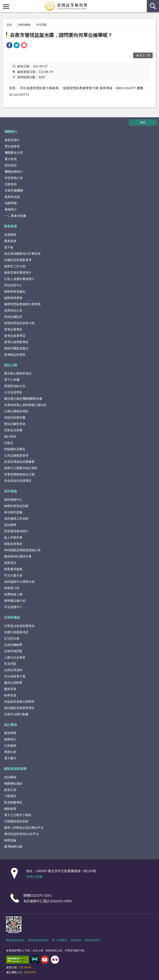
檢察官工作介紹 (15, 266)
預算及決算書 (13, 430)
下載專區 (10, 796)
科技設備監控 (13, 317)
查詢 (153, 6)
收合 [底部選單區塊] (143, 122)
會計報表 (10, 436)
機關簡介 (11, 131)
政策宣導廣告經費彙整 (19, 462)
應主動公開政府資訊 (18, 373)
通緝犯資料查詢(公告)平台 (22, 834)
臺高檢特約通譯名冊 (18, 556)
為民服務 (10, 491)
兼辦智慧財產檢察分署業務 (22, 304)
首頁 (9, 25)
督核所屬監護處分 (16, 348)
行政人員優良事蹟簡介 (19, 279)
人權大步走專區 (15, 657)
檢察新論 (10, 840)
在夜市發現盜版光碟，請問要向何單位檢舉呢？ (61, 35)
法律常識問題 (13, 651)
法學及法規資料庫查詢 (19, 626)
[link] (9, 46)
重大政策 (11, 159)
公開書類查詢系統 (16, 821)
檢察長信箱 (12, 197)
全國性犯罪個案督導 (18, 260)
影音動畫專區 (13, 802)
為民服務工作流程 (16, 518)
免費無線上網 (13, 594)
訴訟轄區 (11, 165)
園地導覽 (10, 733)
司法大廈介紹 (13, 575)
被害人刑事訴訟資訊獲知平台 (24, 827)
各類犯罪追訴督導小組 (19, 323)
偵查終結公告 (13, 310)
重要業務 (10, 226)
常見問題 (41, 25)
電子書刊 (10, 758)
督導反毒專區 (13, 329)
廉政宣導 (10, 689)
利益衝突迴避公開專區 (19, 701)
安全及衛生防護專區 (18, 481)
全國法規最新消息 (16, 632)
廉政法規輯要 (13, 683)
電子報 (9, 247)
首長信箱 (76, 940)
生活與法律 (12, 638)
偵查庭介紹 (12, 588)
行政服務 (10, 745)
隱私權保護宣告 (15, 940)
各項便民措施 (13, 512)
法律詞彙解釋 (13, 645)
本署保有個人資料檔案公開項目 (25, 405)
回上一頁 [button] (145, 55)
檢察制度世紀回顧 (16, 506)
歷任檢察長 (12, 146)
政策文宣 (10, 790)
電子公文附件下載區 (18, 815)
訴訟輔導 (10, 525)
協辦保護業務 (13, 298)
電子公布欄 (12, 380)
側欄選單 (6, 7)
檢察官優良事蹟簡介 (18, 272)
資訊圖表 (10, 777)
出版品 (9, 443)
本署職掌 (10, 235)
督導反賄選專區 (15, 336)
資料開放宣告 (92, 940)
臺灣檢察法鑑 (13, 846)
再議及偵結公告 (15, 386)
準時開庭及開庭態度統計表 (22, 550)
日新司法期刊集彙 (16, 714)
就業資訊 (10, 563)
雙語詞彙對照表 (15, 424)
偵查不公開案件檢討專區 (21, 468)
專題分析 (10, 752)
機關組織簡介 (14, 171)
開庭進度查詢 (13, 544)
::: (3, 3)
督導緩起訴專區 (15, 354)
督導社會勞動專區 (16, 342)
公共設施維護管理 (16, 455)
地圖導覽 (11, 203)
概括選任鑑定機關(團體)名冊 (23, 398)
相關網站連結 (13, 783)
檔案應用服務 (13, 569)
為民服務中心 (13, 499)
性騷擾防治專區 (15, 449)
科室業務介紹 (14, 178)
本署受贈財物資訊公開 (19, 474)
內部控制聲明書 (15, 417)
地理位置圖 (34, 876)
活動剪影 (11, 184)
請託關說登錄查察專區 (19, 708)
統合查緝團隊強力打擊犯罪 (22, 254)
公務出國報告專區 (16, 411)
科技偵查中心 (13, 285)
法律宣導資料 (13, 670)
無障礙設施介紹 (15, 600)
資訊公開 (10, 365)
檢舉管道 (10, 695)
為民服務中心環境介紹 (19, 582)
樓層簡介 (11, 209)
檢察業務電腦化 (15, 291)
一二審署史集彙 (15, 216)
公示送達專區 (13, 392)
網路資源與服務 (15, 769)
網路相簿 (10, 809)
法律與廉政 (24, 25)
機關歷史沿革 (14, 153)
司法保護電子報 (15, 676)
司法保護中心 (13, 607)
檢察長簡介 (12, 140)
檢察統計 (10, 739)
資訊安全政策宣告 (38, 940)
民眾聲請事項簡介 (16, 531)
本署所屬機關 (14, 190)
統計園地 (10, 725)
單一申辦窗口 (60, 940)
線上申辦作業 (13, 537)
